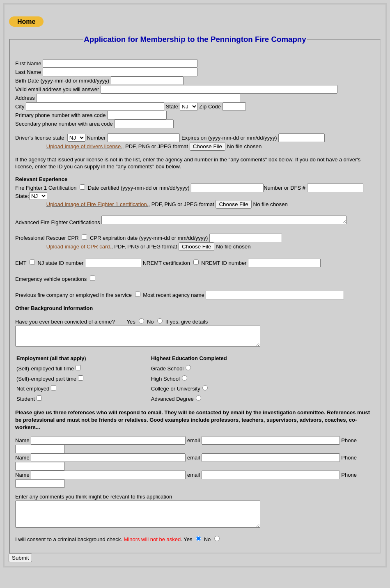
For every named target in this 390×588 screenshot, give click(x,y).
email (194, 453)
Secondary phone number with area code (64, 124)
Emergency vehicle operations (51, 288)
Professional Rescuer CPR (47, 247)
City (20, 107)
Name (22, 453)
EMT (21, 271)
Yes (131, 330)
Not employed (33, 401)
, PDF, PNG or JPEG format (117, 146)
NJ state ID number (60, 271)
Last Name (28, 72)
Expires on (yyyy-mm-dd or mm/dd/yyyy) (230, 138)
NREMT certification (166, 271)
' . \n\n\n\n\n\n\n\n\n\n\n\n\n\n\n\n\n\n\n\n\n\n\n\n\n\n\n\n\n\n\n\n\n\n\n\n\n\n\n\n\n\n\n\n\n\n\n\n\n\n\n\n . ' (76, 138)
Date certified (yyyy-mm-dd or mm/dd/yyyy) (139, 188)
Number (96, 138)
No (150, 330)
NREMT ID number (224, 271)
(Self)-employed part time (46, 391)
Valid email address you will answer (57, 89)
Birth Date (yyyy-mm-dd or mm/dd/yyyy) (62, 81)
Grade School (167, 381)
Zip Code (210, 107)
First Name (28, 63)
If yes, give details (187, 330)
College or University (176, 401)
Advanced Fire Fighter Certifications (58, 219)
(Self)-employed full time (45, 381)
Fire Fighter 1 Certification (46, 188)
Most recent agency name (174, 303)
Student (26, 411)
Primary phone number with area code (60, 115)
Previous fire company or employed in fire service (73, 303)
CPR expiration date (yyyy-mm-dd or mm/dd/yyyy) (149, 247)
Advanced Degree (172, 411)
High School (165, 391)
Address (25, 98)
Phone (349, 453)
